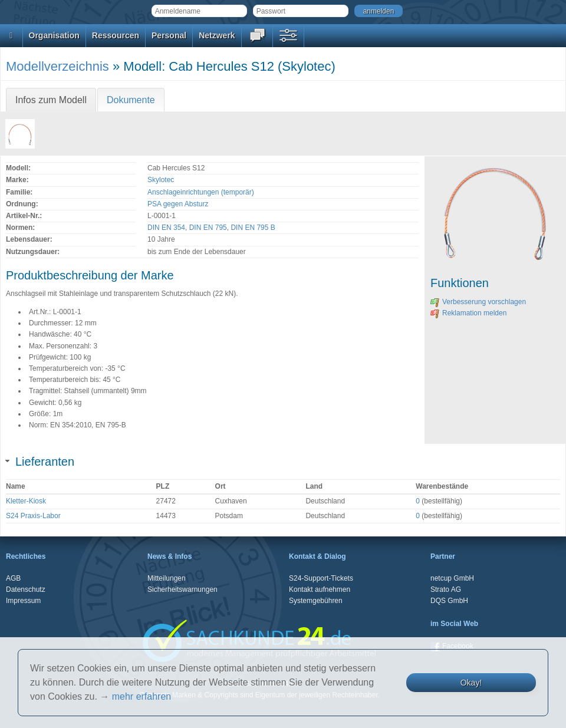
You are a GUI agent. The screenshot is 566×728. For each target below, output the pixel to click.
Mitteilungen (167, 578)
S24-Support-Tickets (321, 578)
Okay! (471, 683)
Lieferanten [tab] (40, 462)
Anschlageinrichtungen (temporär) (201, 192)
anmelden (379, 11)
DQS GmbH (449, 601)
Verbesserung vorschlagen (478, 302)
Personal (169, 35)
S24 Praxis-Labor (33, 516)
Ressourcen (116, 35)
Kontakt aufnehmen (320, 589)
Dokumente (131, 100)
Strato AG (446, 589)
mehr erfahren (142, 696)
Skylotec (161, 180)
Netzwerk (217, 35)
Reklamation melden (468, 313)
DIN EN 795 (208, 228)
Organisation (54, 35)
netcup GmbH (452, 578)
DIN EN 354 (166, 228)
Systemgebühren (316, 601)
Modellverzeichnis (57, 66)
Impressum (23, 601)
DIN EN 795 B (253, 228)
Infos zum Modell (51, 100)
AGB (13, 578)
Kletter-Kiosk (26, 501)
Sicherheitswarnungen (182, 589)
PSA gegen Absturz (178, 204)
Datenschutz (26, 589)
